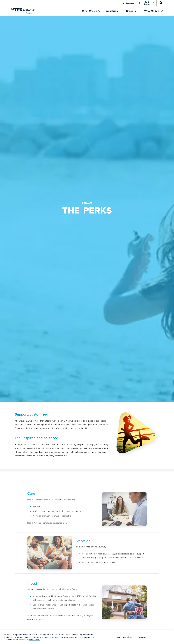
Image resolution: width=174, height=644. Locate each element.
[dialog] (87, 637)
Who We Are (152, 11)
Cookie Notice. (35, 640)
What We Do (90, 11)
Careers (131, 11)
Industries (112, 11)
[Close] (170, 637)
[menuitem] (91, 11)
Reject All (142, 637)
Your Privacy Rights (125, 637)
